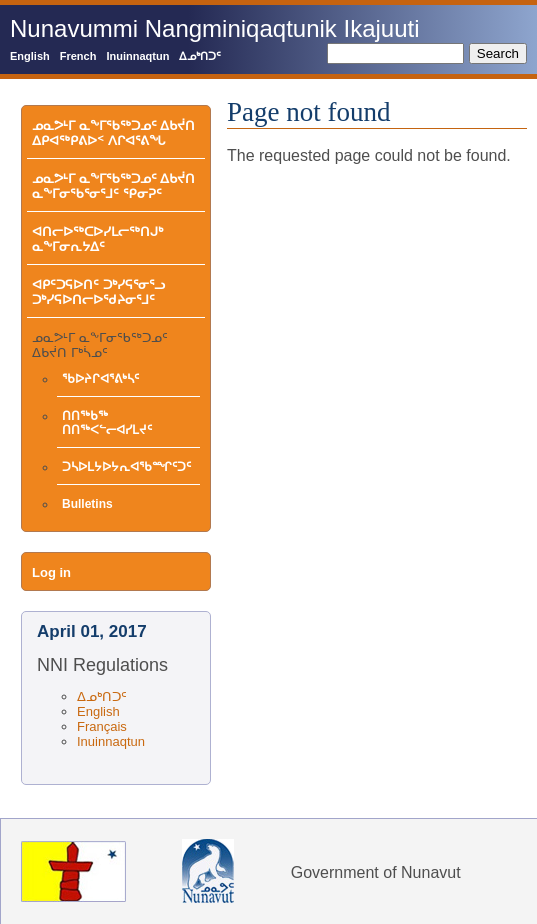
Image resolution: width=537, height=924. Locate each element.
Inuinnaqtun (137, 56)
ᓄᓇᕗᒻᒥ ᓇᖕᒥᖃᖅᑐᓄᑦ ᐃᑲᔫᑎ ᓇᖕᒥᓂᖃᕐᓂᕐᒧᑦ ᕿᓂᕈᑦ (113, 186)
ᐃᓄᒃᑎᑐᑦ (200, 56)
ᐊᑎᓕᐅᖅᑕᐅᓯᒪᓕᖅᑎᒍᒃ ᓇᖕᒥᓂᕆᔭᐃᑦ (97, 239)
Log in (51, 572)
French (78, 56)
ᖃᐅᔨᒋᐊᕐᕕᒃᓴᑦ (100, 379)
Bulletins (87, 504)
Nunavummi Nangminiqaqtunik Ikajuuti (215, 28)
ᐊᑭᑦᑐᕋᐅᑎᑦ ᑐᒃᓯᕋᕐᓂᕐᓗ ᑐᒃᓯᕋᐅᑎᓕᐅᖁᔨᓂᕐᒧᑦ (98, 292)
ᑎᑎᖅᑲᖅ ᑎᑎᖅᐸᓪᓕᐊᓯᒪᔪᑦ (107, 423)
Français (102, 726)
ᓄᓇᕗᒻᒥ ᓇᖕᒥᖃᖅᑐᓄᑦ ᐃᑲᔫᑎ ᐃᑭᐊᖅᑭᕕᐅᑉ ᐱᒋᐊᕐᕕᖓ (113, 133)
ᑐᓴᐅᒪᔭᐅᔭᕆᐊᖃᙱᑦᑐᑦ (126, 467)
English (30, 56)
